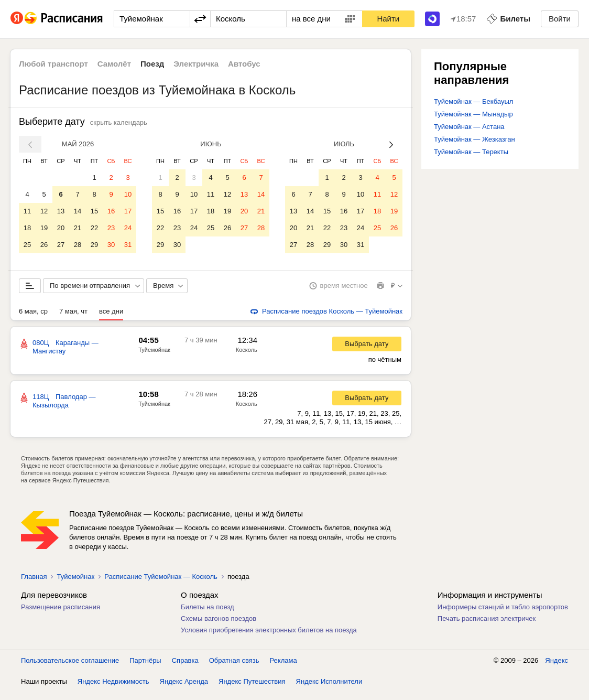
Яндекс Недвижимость (113, 689)
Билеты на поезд (208, 615)
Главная (34, 584)
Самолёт (114, 64)
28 (78, 245)
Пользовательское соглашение (70, 668)
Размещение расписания (61, 615)
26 (44, 245)
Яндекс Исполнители (329, 689)
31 (128, 245)
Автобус (244, 64)
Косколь (247, 358)
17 (128, 211)
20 (61, 228)
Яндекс (557, 668)
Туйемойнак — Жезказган (475, 139)
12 (44, 211)
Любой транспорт (53, 64)
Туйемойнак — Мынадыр (473, 114)
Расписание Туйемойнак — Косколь (161, 584)
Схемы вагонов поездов (219, 626)
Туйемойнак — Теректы (471, 152)
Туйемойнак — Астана (469, 127)
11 (27, 211)
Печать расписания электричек (487, 626)
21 (78, 228)
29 (94, 245)
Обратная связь (234, 668)
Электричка (196, 64)
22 (94, 228)
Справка (185, 668)
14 (78, 211)
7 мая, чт (73, 319)
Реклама (283, 668)
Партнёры (145, 668)
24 (128, 228)
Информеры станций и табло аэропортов (503, 615)
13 (61, 211)
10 (128, 194)
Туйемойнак (154, 358)
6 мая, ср (33, 319)
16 (111, 211)
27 (61, 245)
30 (111, 245)
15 (94, 211)
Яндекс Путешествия (252, 689)
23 (111, 228)
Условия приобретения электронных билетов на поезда (269, 638)
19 (44, 228)
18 (27, 228)
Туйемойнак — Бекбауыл (473, 101)
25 (27, 245)
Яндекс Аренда (184, 689)
